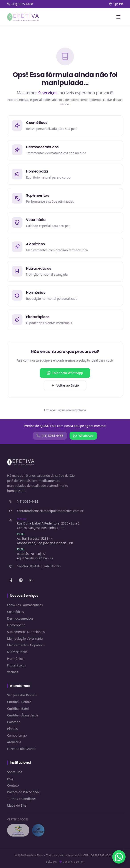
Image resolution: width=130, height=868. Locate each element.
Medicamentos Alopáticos (26, 645)
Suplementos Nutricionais (26, 632)
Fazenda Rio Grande (22, 749)
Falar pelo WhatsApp (65, 373)
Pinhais (12, 729)
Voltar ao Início (65, 385)
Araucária (14, 742)
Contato (13, 785)
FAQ (10, 779)
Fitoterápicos (17, 665)
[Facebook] (11, 580)
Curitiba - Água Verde (23, 715)
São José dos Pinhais (22, 695)
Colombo (14, 722)
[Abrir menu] (118, 17)
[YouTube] (31, 580)
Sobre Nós (15, 772)
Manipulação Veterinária (25, 638)
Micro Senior (76, 862)
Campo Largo (17, 735)
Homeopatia (16, 625)
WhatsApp (83, 436)
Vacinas (13, 672)
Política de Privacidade (23, 792)
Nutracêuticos (17, 652)
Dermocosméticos (20, 618)
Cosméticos (16, 612)
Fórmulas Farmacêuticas (25, 605)
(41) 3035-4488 (50, 436)
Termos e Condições (22, 799)
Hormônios (15, 659)
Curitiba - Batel (18, 709)
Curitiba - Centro (19, 702)
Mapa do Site (17, 805)
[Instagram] (21, 580)
